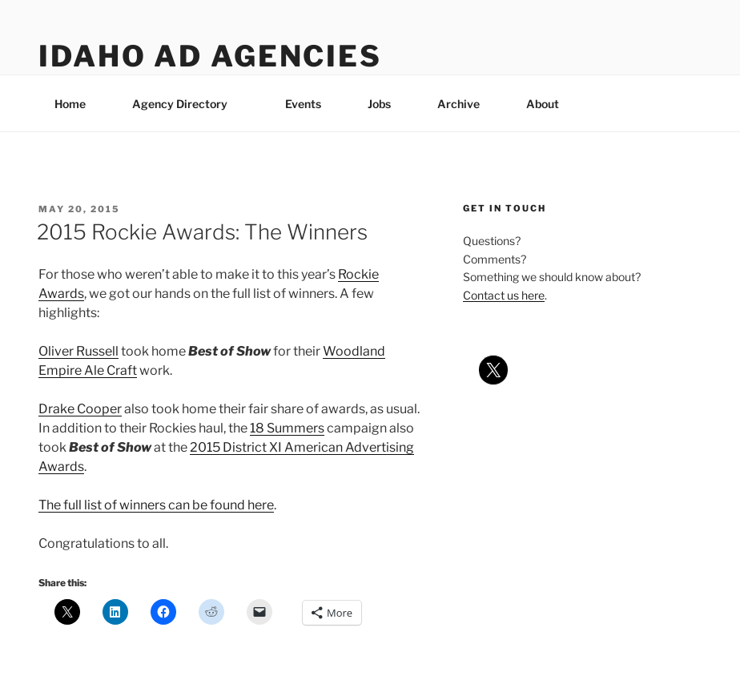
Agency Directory (187, 104)
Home (70, 104)
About (550, 104)
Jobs (379, 104)
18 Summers (287, 428)
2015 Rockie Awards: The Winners (202, 232)
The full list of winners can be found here (156, 505)
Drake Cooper (80, 409)
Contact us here (504, 295)
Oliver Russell (78, 351)
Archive (458, 104)
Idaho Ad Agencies (210, 56)
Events (303, 104)
